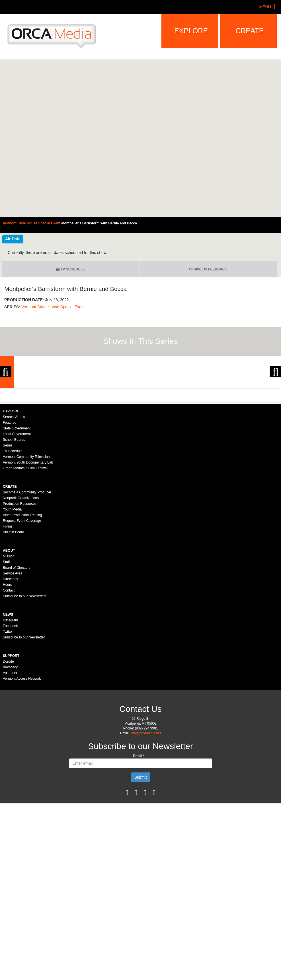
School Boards (14, 518)
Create (250, 31)
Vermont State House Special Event (53, 307)
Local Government (17, 513)
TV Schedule (71, 269)
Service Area (13, 652)
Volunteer (10, 752)
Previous (6, 412)
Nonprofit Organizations (21, 577)
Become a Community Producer (27, 571)
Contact (9, 669)
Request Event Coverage (22, 599)
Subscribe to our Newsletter (24, 716)
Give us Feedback (208, 269)
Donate (8, 740)
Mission (9, 635)
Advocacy (10, 746)
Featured (10, 501)
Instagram (10, 699)
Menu (265, 7)
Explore (191, 31)
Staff (6, 641)
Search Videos (14, 496)
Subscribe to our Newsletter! (24, 675)
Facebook (10, 705)
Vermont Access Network (22, 757)
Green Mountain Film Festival (25, 547)
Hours (7, 663)
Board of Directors (17, 646)
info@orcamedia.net (146, 812)
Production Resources (20, 582)
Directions (10, 658)
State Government (17, 507)
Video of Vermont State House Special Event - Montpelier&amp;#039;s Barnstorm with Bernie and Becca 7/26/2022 (140, 138)
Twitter (8, 710)
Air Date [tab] (13, 239)
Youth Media (12, 588)
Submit (141, 856)
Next (275, 412)
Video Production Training (22, 594)
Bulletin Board (14, 611)
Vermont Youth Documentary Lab (28, 541)
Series (8, 524)
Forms (8, 605)
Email (139, 835)
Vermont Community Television (26, 536)
